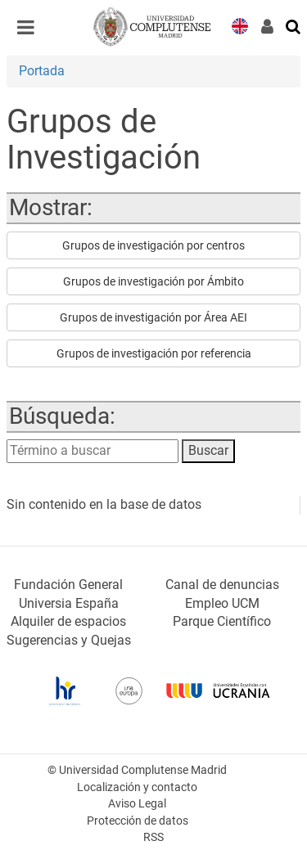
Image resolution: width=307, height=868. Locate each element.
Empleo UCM (222, 603)
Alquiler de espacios (68, 621)
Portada (42, 71)
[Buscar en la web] (294, 25)
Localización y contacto (137, 787)
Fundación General (68, 585)
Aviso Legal (137, 804)
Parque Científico (222, 621)
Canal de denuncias (222, 585)
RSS (153, 837)
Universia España (69, 603)
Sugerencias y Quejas (69, 640)
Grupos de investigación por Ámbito (153, 281)
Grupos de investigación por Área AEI (153, 317)
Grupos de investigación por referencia (154, 353)
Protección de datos (138, 821)
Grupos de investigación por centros (153, 245)
